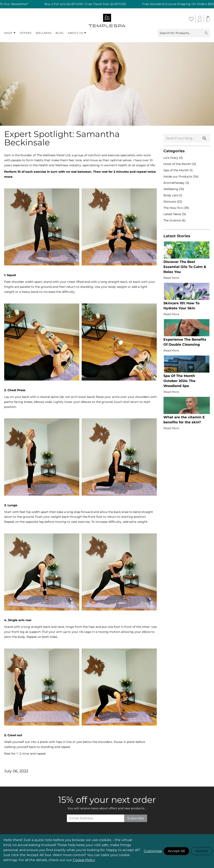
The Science (173, 220)
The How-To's (173, 208)
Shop (10, 33)
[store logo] (107, 19)
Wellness (44, 33)
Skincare (170, 202)
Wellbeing (171, 189)
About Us (77, 33)
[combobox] (187, 138)
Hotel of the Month (178, 164)
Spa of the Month (176, 170)
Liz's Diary (171, 158)
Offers (26, 33)
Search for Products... (184, 33)
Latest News (173, 214)
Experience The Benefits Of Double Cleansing (185, 342)
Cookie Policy (84, 860)
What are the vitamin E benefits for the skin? (184, 420)
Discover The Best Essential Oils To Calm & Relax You (185, 267)
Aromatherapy (174, 183)
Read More (171, 278)
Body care (171, 195)
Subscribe (136, 818)
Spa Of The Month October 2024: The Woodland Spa (179, 381)
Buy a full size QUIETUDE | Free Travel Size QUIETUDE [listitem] (95, 4)
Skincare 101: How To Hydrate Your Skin (181, 306)
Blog (60, 33)
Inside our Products (178, 176)
